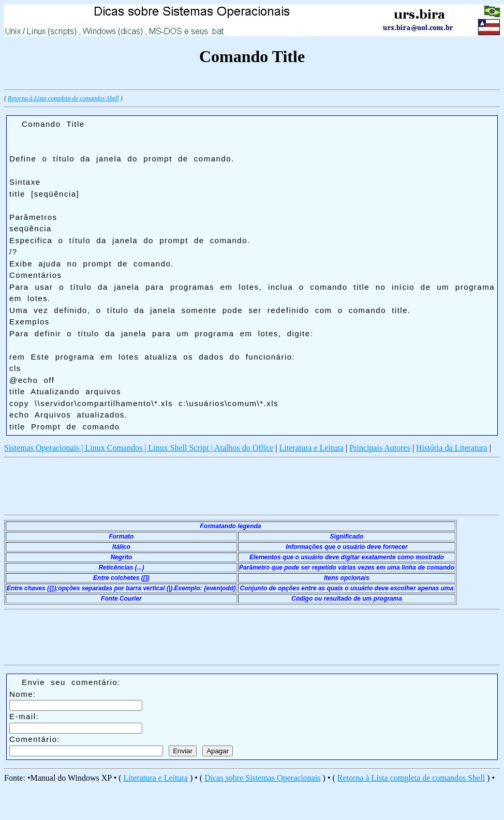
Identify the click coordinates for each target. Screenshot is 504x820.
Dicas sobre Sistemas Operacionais (262, 778)
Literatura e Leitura (312, 448)
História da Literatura (452, 448)
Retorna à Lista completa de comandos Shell (63, 98)
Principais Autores (380, 448)
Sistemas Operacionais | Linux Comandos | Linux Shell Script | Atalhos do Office (139, 448)
